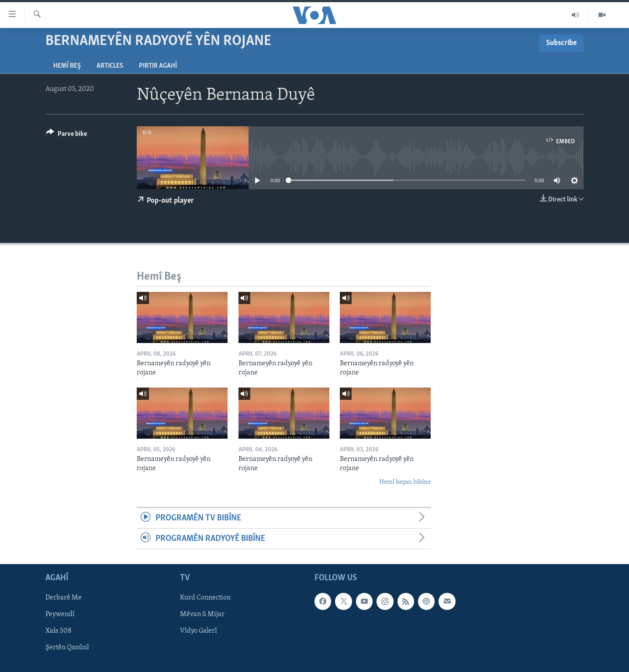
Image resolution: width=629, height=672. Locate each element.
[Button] (66, 135)
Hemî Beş (67, 66)
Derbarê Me (64, 598)
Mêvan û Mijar (202, 615)
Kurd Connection (205, 598)
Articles (110, 66)
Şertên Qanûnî (67, 648)
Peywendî (60, 615)
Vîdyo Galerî (199, 631)
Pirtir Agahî (158, 66)
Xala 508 (59, 631)
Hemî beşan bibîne (405, 482)
